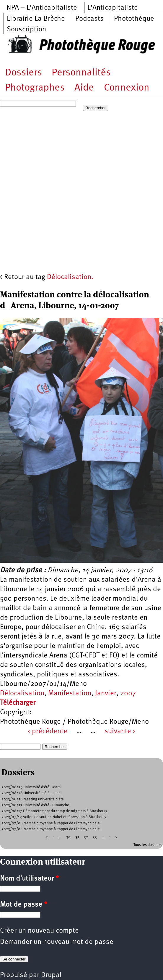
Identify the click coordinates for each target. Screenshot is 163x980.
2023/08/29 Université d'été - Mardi (32, 787)
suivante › (120, 731)
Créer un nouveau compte (39, 931)
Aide (84, 88)
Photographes (35, 88)
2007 (128, 694)
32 (86, 837)
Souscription (26, 30)
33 (95, 837)
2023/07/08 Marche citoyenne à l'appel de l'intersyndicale (51, 823)
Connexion (127, 88)
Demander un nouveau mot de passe (57, 942)
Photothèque (134, 19)
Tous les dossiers (147, 845)
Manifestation (70, 694)
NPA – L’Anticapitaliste (42, 8)
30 (68, 837)
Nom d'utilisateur (29, 879)
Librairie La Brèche (36, 19)
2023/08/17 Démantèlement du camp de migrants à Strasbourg (54, 811)
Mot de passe (24, 905)
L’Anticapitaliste (113, 8)
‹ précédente (48, 731)
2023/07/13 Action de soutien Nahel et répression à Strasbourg (54, 817)
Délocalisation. (70, 277)
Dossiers (23, 73)
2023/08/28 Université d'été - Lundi (32, 793)
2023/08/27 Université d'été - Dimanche (35, 805)
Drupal (51, 975)
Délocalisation (22, 694)
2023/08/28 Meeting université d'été (33, 799)
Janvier (106, 694)
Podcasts (89, 19)
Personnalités (81, 73)
